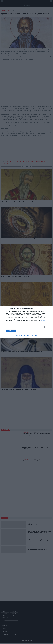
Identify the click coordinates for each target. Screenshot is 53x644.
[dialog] (26, 322)
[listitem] (26, 327)
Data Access (26, 336)
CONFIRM (11, 331)
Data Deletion (19, 336)
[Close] (50, 308)
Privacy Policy (34, 336)
